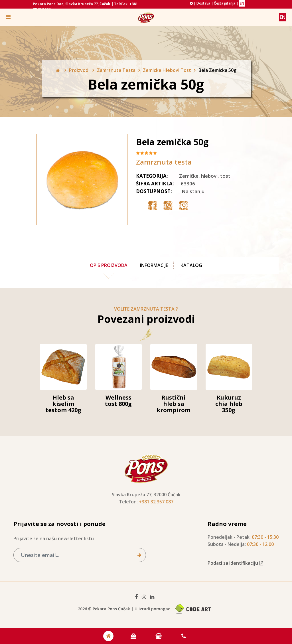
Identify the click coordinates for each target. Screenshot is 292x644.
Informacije (154, 265)
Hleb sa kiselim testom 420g (63, 404)
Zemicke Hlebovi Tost (167, 70)
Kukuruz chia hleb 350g (229, 404)
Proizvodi (79, 70)
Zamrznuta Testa (116, 70)
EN (242, 3)
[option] (70, 180)
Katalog (191, 265)
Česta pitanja (225, 3)
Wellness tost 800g (118, 401)
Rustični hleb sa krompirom (174, 404)
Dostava (203, 3)
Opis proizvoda (109, 265)
